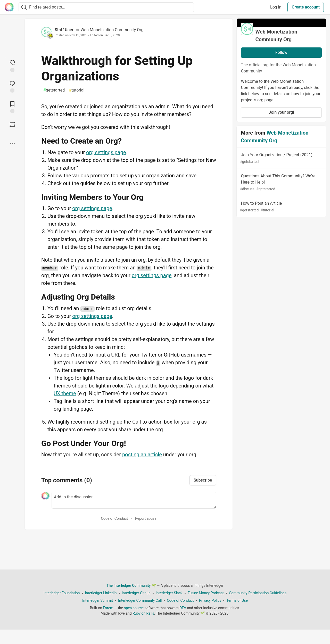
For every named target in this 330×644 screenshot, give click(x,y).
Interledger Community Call (140, 600)
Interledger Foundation (62, 593)
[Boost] (12, 125)
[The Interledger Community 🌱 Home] (9, 7)
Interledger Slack (169, 593)
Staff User (64, 30)
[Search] (24, 7)
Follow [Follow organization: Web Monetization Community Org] (281, 52)
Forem (108, 608)
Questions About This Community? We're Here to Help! (281, 183)
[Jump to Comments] (12, 86)
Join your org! (281, 112)
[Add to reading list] (12, 107)
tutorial (77, 90)
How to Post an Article (281, 207)
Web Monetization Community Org (112, 30)
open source (134, 608)
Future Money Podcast (206, 593)
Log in (276, 7)
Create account (306, 7)
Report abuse (146, 518)
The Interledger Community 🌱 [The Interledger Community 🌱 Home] (131, 585)
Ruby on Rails (143, 613)
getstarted (54, 90)
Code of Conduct (115, 518)
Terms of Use (237, 600)
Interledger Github (136, 593)
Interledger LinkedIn (101, 593)
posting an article (142, 455)
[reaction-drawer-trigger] (12, 65)
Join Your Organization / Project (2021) (281, 158)
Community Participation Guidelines (258, 593)
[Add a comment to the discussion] (134, 500)
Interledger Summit (98, 600)
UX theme (65, 393)
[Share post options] (12, 143)
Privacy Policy (210, 600)
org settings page (106, 152)
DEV (183, 608)
